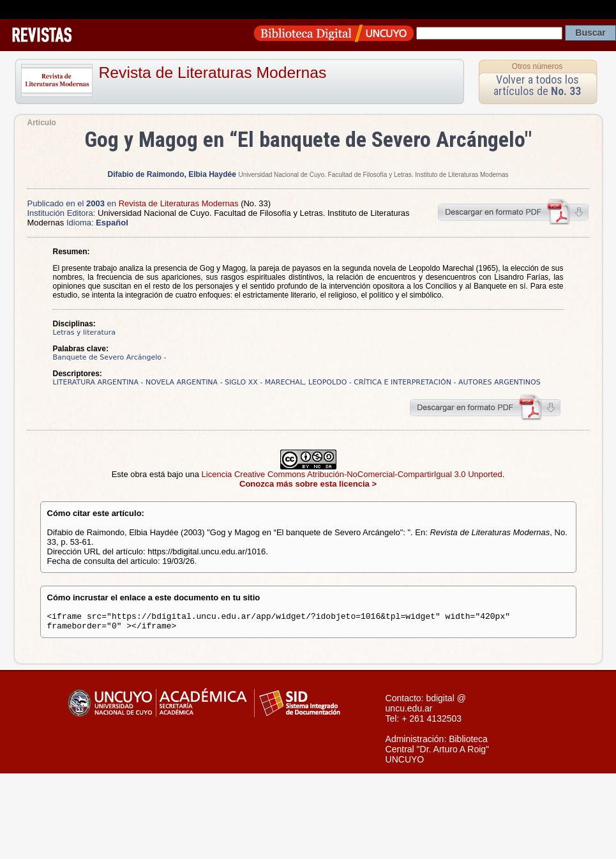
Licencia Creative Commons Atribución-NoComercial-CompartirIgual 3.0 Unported (352, 474)
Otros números (537, 66)
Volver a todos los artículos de (537, 85)
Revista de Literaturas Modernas (213, 72)
